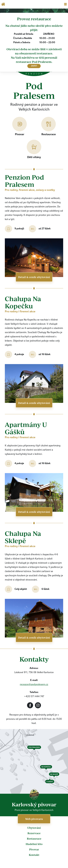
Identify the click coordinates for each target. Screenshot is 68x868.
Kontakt (34, 855)
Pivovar (34, 849)
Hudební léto (34, 844)
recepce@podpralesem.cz (34, 685)
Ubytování (34, 828)
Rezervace (34, 833)
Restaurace (34, 839)
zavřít (34, 66)
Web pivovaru (34, 819)
